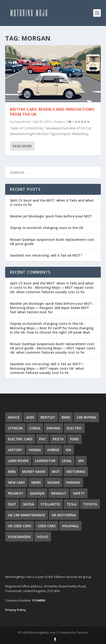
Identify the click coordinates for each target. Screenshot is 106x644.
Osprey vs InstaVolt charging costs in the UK (47, 228)
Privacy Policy (16, 610)
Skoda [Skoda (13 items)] (28, 504)
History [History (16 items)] (15, 450)
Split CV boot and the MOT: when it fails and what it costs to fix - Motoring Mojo (52, 285)
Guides (59, 122)
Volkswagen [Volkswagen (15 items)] (19, 537)
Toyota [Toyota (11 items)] (90, 504)
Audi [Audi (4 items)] (30, 417)
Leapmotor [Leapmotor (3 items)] (45, 461)
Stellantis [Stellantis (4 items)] (50, 504)
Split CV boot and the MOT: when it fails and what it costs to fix (52, 202)
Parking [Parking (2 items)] (73, 482)
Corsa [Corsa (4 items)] (35, 428)
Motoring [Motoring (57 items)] (76, 472)
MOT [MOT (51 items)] (56, 472)
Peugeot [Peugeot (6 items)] (16, 493)
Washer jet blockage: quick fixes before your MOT (51, 216)
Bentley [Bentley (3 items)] (48, 417)
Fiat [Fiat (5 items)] (42, 439)
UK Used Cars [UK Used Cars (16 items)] (20, 526)
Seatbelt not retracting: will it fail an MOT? (46, 255)
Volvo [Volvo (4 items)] (43, 537)
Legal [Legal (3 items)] (67, 461)
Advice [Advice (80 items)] (14, 417)
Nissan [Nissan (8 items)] (53, 482)
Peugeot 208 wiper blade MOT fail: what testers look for (49, 310)
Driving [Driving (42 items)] (53, 428)
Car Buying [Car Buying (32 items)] (86, 417)
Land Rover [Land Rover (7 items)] (18, 461)
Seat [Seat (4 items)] (12, 504)
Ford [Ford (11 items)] (74, 439)
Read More (22, 146)
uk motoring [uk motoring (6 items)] (64, 515)
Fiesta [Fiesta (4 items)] (58, 439)
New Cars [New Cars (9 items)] (16, 482)
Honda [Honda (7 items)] (35, 450)
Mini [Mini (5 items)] (12, 472)
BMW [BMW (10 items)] (66, 417)
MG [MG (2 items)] (81, 461)
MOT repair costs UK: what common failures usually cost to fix (52, 290)
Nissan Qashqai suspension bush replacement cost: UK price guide (52, 242)
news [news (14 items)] (36, 482)
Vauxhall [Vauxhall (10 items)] (70, 526)
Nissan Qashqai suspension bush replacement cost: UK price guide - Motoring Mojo (52, 346)
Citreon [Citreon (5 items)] (15, 428)
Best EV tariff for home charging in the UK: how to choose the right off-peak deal (52, 330)
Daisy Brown (22, 122)
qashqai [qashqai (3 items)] (37, 493)
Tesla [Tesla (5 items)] (72, 504)
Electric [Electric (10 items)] (74, 428)
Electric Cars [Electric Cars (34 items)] (20, 439)
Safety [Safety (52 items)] (79, 493)
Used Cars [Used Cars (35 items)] (47, 526)
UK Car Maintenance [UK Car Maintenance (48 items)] (27, 515)
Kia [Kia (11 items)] (68, 450)
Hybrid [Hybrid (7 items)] (53, 450)
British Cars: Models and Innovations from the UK (52, 112)
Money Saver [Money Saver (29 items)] (34, 472)
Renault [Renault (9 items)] (59, 493)
